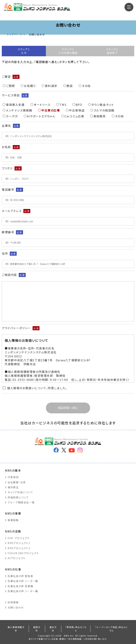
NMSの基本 (13, 470)
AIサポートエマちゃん (41, 116)
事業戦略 (13, 520)
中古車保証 (77, 110)
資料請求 (51, 86)
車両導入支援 (15, 105)
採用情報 (13, 602)
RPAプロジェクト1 (19, 543)
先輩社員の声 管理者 (20, 576)
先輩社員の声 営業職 (20, 586)
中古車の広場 (51, 110)
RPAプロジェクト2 (19, 548)
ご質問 (10, 86)
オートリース (42, 105)
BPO (79, 105)
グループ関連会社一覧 (21, 502)
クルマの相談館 (104, 110)
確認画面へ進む (68, 408)
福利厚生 (13, 487)
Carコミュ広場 (74, 116)
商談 (70, 86)
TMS (63, 105)
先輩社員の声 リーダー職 (23, 581)
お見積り (30, 86)
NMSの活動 (13, 531)
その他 (86, 86)
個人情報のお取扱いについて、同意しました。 (37, 388)
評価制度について (18, 497)
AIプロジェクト (17, 558)
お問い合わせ (16, 607)
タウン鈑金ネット (103, 105)
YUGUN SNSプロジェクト (23, 553)
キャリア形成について (20, 492)
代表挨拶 (13, 477)
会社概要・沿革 (17, 482)
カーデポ (12, 116)
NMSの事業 (13, 513)
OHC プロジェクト (19, 538)
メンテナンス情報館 (19, 110)
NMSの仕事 (13, 569)
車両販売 (100, 116)
